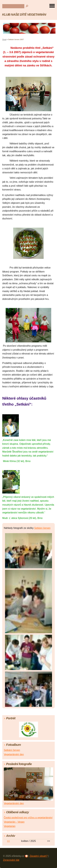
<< (8, 841)
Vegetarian (10, 826)
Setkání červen (42, 528)
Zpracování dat (11, 860)
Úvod (4, 39)
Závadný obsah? (39, 856)
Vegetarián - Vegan (14, 822)
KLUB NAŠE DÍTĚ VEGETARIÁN (24, 14)
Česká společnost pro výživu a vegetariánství (28, 818)
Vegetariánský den (14, 754)
